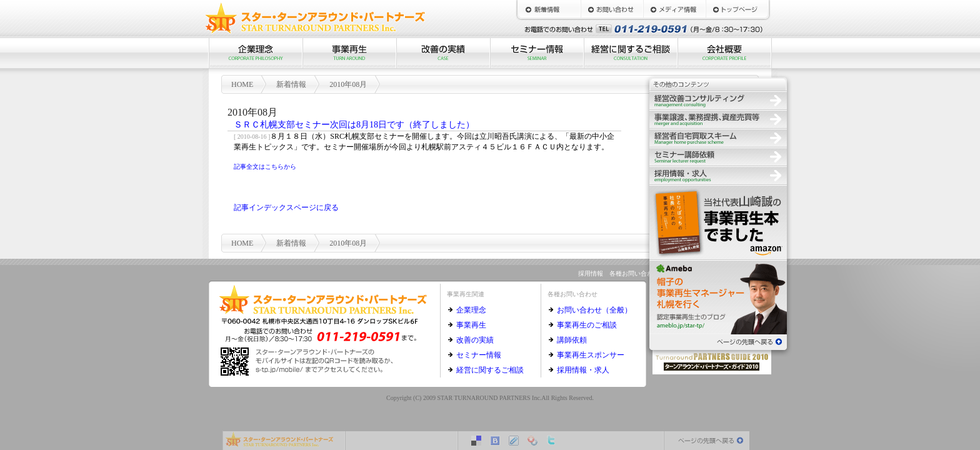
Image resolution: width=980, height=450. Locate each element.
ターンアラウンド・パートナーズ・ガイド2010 (712, 360)
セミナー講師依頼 (718, 156)
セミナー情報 (537, 53)
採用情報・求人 (583, 370)
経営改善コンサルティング (718, 100)
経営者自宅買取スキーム (718, 137)
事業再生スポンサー (591, 355)
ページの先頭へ (718, 341)
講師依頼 (572, 340)
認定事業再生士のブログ (718, 297)
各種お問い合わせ (634, 273)
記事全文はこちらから (265, 167)
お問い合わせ (612, 9)
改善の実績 (443, 53)
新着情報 (549, 9)
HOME (737, 9)
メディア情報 (674, 9)
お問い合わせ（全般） (594, 310)
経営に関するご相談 (631, 53)
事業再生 (349, 53)
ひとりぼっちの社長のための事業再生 (718, 222)
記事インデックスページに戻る (286, 207)
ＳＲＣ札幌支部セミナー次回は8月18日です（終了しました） (354, 125)
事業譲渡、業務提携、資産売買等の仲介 (718, 119)
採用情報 (718, 175)
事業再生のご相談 (587, 325)
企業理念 (256, 53)
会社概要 (724, 53)
